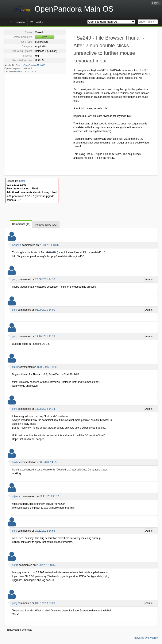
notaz (21, 72)
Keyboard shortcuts (19, 630)
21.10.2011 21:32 (45, 336)
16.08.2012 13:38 (47, 367)
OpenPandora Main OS (34, 65)
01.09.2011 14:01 (45, 310)
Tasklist (39, 22)
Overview (20, 22)
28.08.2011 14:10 (45, 279)
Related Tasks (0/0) (46, 225)
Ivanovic (17, 245)
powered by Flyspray (146, 638)
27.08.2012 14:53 (47, 462)
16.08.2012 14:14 (45, 409)
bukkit (15, 367)
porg (18, 68)
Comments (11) (21, 224)
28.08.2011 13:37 (49, 245)
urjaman (17, 496)
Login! (156, 3)
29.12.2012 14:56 (45, 531)
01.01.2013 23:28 (45, 603)
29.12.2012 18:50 (46, 565)
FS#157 (51, 252)
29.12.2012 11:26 (49, 496)
